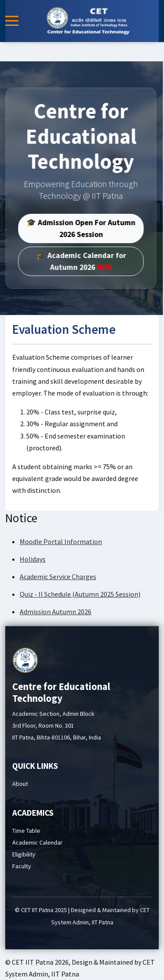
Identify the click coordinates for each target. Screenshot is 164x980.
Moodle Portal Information (61, 541)
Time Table (26, 831)
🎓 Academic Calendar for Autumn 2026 (74, 261)
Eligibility (24, 854)
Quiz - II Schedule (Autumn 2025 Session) (80, 594)
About (20, 784)
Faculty (22, 866)
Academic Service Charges (58, 577)
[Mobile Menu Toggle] (12, 21)
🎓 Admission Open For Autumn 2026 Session (74, 228)
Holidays (33, 559)
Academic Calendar (37, 842)
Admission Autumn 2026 (56, 612)
